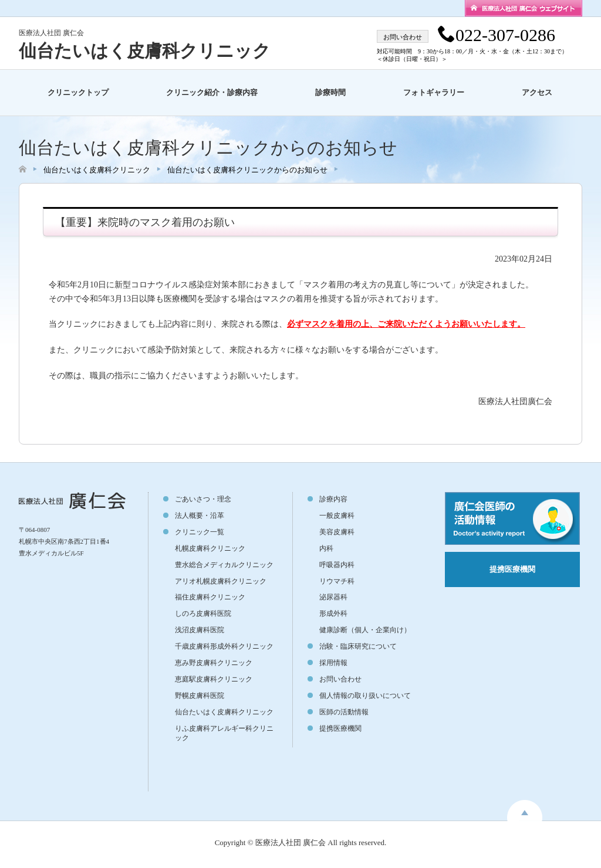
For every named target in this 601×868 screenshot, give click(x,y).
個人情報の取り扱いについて (365, 696)
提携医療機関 (340, 728)
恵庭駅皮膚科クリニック (214, 679)
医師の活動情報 (344, 712)
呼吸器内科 (337, 565)
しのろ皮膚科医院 (203, 613)
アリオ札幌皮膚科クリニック (221, 581)
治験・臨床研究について (358, 646)
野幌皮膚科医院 (200, 696)
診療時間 (330, 92)
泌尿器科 (333, 597)
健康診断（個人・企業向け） (365, 630)
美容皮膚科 (337, 532)
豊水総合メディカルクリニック (224, 565)
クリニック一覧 (200, 532)
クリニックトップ (78, 92)
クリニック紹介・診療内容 (212, 92)
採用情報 (333, 663)
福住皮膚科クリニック (210, 597)
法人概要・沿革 (200, 516)
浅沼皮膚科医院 (200, 630)
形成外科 (333, 613)
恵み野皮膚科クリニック (214, 663)
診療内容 (333, 499)
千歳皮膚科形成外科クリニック (224, 646)
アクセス (537, 92)
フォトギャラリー (434, 92)
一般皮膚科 (337, 516)
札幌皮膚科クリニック (210, 548)
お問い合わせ (340, 679)
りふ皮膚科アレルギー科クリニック (224, 733)
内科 (326, 548)
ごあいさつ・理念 (203, 499)
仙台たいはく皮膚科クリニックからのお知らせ (247, 170)
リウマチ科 (337, 581)
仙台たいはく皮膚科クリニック (145, 51)
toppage (525, 811)
